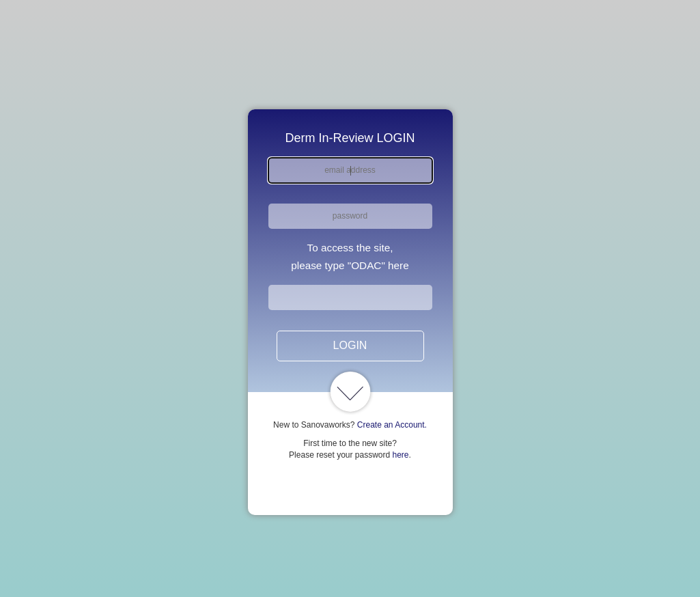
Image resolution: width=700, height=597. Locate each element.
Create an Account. (392, 425)
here (401, 455)
